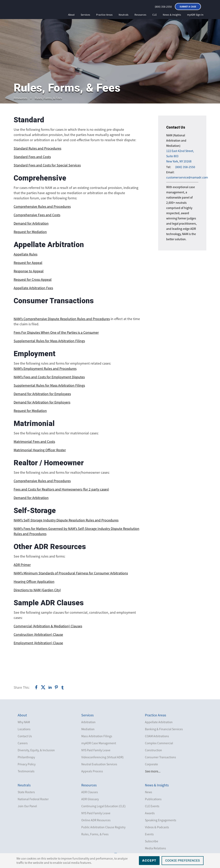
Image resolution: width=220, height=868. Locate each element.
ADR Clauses (90, 792)
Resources (140, 15)
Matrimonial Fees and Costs (34, 441)
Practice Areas (104, 15)
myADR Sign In (195, 15)
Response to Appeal (29, 271)
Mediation (88, 729)
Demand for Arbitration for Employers (42, 402)
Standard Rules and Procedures (37, 148)
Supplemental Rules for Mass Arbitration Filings (49, 341)
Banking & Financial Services (164, 729)
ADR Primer (22, 565)
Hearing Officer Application (34, 581)
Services (85, 15)
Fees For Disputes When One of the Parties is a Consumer (56, 332)
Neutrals (124, 15)
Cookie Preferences (183, 860)
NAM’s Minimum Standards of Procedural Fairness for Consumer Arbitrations (71, 573)
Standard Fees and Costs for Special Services (47, 165)
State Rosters (26, 792)
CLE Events (152, 806)
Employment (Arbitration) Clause (38, 643)
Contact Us (25, 736)
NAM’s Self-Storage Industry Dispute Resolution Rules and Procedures (66, 520)
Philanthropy (26, 757)
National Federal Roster (33, 799)
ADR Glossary (90, 799)
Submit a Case (188, 7)
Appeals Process (92, 771)
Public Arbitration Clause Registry (103, 827)
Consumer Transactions (160, 757)
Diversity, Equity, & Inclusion (36, 750)
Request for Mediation (30, 232)
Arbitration (88, 722)
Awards (150, 813)
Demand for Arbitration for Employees (42, 394)
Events (149, 834)
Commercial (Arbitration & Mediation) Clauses (48, 626)
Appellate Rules (25, 254)
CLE (155, 15)
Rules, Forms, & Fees (48, 98)
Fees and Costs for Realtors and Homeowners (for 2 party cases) (61, 489)
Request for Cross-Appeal (33, 279)
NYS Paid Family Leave (96, 750)
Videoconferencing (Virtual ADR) (102, 757)
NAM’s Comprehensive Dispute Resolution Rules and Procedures (62, 319)
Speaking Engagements (161, 820)
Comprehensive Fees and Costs (37, 215)
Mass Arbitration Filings (97, 736)
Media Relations (155, 848)
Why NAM (24, 722)
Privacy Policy (27, 764)
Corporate (151, 764)
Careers (23, 743)
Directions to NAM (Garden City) (37, 590)
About (71, 15)
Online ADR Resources (96, 820)
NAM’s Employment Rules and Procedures (45, 368)
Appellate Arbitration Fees (33, 288)
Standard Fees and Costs (32, 157)
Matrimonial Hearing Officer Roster (40, 450)
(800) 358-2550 (163, 7)
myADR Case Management (99, 743)
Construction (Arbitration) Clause (38, 634)
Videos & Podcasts (157, 827)
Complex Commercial (159, 743)
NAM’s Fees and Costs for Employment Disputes (49, 377)
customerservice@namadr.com (187, 177)
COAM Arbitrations (157, 736)
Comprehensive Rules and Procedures (42, 206)
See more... (153, 771)
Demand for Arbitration (31, 223)
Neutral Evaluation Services (99, 764)
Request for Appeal (28, 263)
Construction (153, 750)
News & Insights (172, 15)
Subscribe (152, 841)
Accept (149, 860)
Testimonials (26, 771)
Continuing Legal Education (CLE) (103, 806)
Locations (24, 729)
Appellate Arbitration (159, 722)
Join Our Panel (27, 806)
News (149, 792)
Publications (153, 799)
